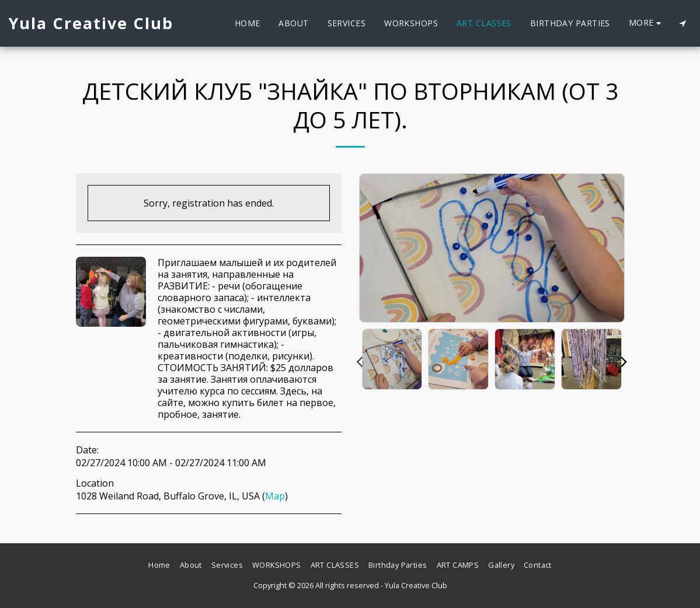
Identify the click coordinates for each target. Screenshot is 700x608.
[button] (682, 23)
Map (275, 496)
